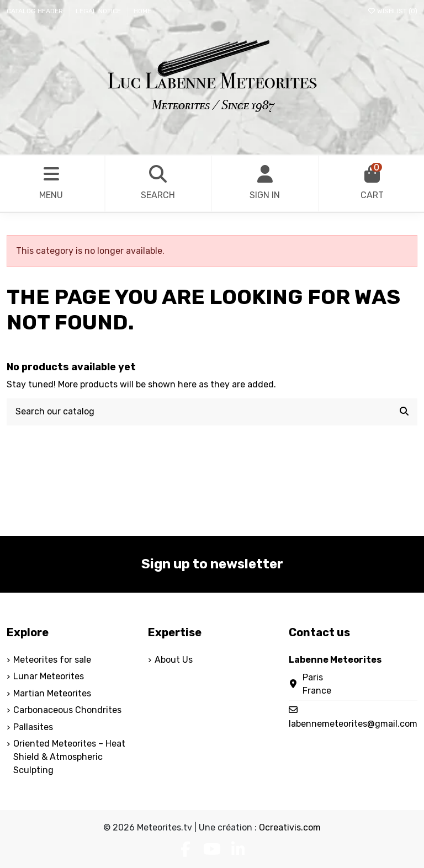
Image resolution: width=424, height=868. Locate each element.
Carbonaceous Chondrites (67, 710)
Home (142, 11)
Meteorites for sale (52, 660)
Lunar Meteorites (49, 676)
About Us (174, 660)
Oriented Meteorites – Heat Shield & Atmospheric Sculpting (69, 757)
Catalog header (36, 11)
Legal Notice (99, 11)
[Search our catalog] (404, 412)
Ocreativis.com (290, 827)
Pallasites (33, 727)
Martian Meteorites (52, 693)
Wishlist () (392, 11)
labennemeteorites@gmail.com (353, 724)
